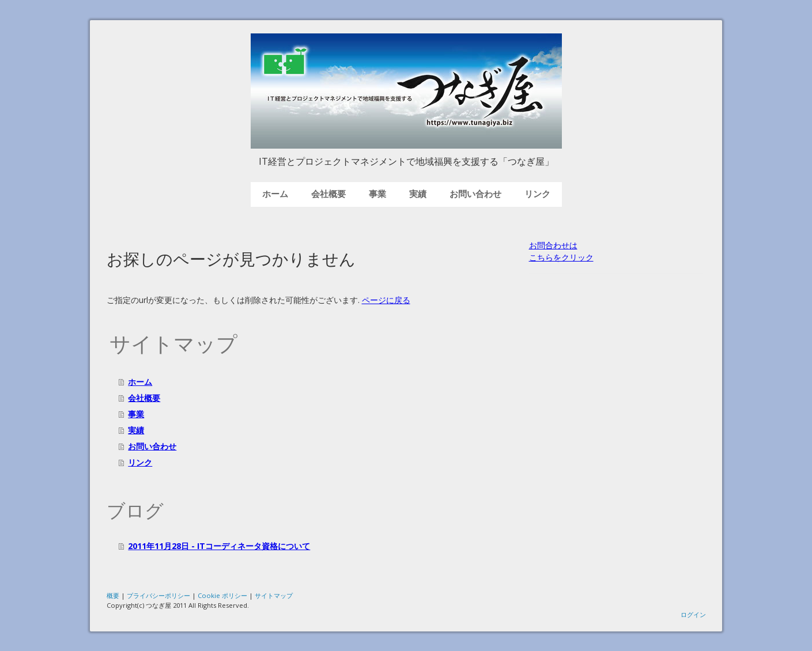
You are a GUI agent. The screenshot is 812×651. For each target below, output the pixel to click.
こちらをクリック (561, 257)
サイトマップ (274, 595)
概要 (113, 595)
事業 (377, 194)
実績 (418, 194)
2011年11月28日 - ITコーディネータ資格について (219, 546)
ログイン (693, 614)
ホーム (275, 194)
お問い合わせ (475, 194)
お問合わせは (553, 245)
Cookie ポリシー (222, 595)
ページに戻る (386, 300)
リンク (537, 194)
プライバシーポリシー (158, 595)
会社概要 (328, 194)
